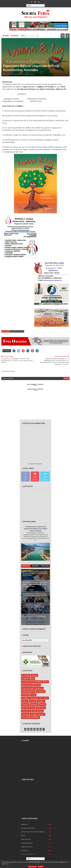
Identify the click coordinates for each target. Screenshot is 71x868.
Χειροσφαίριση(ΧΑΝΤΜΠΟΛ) (31, 717)
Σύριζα (41, 711)
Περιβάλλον (41, 701)
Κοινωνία (33, 695)
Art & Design (26, 675)
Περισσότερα (32, 867)
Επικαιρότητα (41, 691)
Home (6, 36)
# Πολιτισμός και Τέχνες (17, 331)
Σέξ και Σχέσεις (26, 711)
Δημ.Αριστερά (26, 839)
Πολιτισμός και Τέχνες (28, 708)
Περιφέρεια (25, 704)
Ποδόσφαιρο (34, 704)
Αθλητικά (34, 675)
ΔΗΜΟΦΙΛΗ (26, 566)
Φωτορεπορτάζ (40, 714)
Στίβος (35, 711)
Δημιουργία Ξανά (27, 843)
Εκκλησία (37, 685)
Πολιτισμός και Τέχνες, (28, 74)
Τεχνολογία (25, 714)
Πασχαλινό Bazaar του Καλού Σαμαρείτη (34, 616)
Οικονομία (33, 701)
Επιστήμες (25, 695)
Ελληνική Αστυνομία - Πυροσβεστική (32, 688)
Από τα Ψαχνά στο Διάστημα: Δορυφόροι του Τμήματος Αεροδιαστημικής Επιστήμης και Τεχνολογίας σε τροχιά (35, 584)
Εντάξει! (41, 867)
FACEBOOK (15, 36)
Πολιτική (43, 704)
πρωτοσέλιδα (32, 464)
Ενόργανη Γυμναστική (28, 691)
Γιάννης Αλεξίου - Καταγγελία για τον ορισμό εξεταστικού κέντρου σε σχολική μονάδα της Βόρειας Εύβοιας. (35, 573)
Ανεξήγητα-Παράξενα (28, 679)
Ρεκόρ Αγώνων (41, 708)
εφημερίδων (39, 464)
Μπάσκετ (25, 701)
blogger (66, 378)
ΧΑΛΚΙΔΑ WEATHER (35, 752)
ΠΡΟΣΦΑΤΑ (36, 566)
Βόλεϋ (46, 682)
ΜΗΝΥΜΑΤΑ (45, 566)
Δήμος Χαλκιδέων (27, 685)
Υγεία (32, 714)
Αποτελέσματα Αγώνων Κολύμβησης (32, 682)
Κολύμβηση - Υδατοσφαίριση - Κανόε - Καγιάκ (35, 698)
